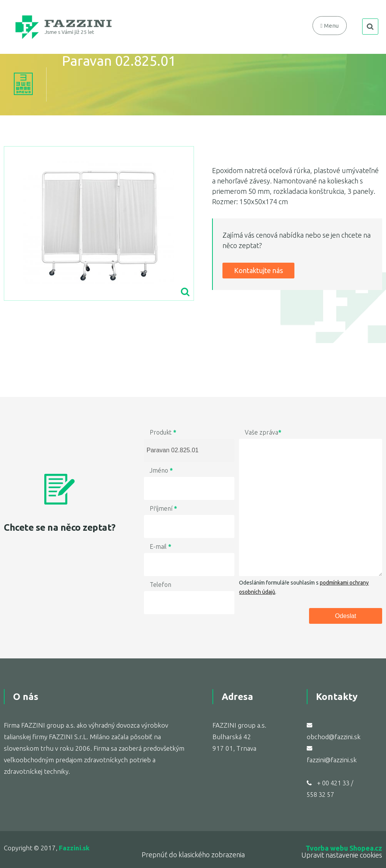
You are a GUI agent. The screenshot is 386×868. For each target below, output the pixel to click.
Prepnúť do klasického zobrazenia (193, 855)
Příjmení (163, 508)
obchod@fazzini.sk (334, 737)
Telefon (160, 585)
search (370, 27)
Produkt (163, 432)
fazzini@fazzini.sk (332, 760)
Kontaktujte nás (258, 270)
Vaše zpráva (263, 432)
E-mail (160, 546)
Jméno (161, 470)
